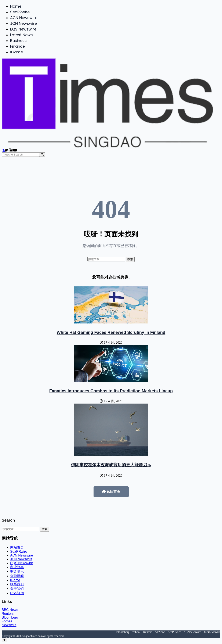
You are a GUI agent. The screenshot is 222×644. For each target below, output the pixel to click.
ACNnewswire (192, 632)
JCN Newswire (23, 23)
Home (16, 6)
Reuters (8, 614)
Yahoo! (136, 632)
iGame (17, 52)
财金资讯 (17, 571)
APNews (160, 632)
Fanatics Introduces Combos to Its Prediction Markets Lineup (111, 391)
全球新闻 (17, 576)
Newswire (9, 625)
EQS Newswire (23, 29)
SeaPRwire (20, 12)
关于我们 (17, 589)
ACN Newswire (24, 18)
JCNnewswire (212, 632)
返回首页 (111, 492)
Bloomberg (10, 617)
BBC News (10, 610)
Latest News (21, 35)
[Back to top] (4, 640)
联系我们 (17, 584)
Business (18, 41)
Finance (17, 46)
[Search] (42, 155)
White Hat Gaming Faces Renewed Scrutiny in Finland (111, 332)
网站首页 (17, 547)
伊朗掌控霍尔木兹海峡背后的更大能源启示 (111, 465)
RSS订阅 (17, 593)
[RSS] (3, 150)
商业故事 (17, 567)
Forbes (7, 621)
